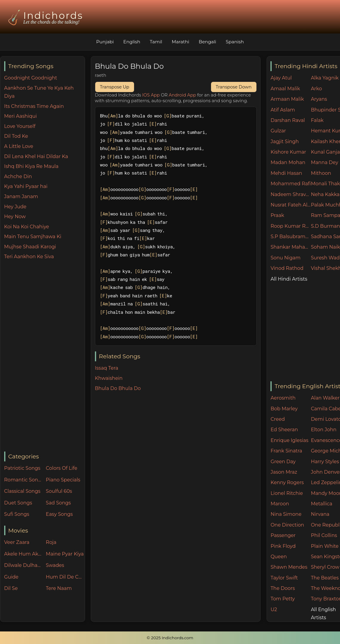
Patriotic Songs (22, 468)
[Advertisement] (44, 356)
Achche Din (18, 176)
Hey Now (15, 217)
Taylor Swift (284, 578)
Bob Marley (284, 409)
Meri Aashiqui (20, 116)
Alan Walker (325, 398)
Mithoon (321, 173)
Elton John (324, 430)
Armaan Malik (287, 99)
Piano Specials (63, 480)
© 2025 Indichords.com (170, 638)
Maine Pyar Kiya (65, 554)
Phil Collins (324, 535)
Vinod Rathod (287, 268)
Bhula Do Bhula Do (118, 388)
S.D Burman (325, 226)
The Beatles (325, 578)
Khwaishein (109, 378)
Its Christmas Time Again (34, 106)
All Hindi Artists (289, 279)
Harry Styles (325, 462)
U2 (274, 609)
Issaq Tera (107, 368)
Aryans (319, 99)
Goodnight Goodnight (31, 78)
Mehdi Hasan (286, 173)
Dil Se (11, 588)
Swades (55, 565)
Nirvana (320, 514)
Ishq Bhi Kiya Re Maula (31, 166)
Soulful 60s (59, 491)
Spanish (235, 42)
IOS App (151, 95)
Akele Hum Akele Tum (24, 554)
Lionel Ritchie (287, 493)
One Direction (287, 525)
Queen (279, 557)
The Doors (283, 588)
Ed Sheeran (284, 430)
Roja (51, 542)
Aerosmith (283, 398)
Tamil (156, 42)
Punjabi (105, 42)
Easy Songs (59, 514)
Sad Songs (59, 503)
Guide (11, 577)
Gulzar (278, 131)
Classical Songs (22, 491)
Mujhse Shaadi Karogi (30, 247)
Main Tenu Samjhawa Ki (33, 237)
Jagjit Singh (284, 142)
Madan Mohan (288, 162)
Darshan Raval (288, 120)
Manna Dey (324, 162)
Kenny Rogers (287, 482)
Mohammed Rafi (291, 184)
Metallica (321, 504)
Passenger (283, 535)
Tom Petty (283, 599)
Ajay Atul (281, 78)
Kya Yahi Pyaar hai (26, 186)
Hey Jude (15, 207)
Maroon (280, 504)
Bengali (207, 42)
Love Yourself (20, 126)
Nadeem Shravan (291, 194)
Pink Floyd (283, 546)
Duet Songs (18, 503)
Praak (277, 215)
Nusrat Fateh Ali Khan (291, 205)
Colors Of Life (62, 468)
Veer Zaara (17, 542)
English (132, 42)
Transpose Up (115, 87)
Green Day (283, 462)
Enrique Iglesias (289, 440)
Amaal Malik (285, 89)
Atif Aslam (283, 110)
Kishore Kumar (288, 152)
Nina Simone (286, 514)
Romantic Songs (24, 480)
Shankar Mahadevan (291, 247)
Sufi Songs (17, 514)
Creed (278, 419)
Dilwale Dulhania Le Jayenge (24, 565)
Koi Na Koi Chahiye (27, 227)
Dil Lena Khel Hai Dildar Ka (36, 156)
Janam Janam (21, 196)
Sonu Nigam (285, 258)
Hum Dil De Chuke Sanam (65, 577)
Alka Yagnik (325, 78)
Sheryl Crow (325, 567)
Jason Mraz (284, 472)
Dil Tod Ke (16, 136)
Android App (182, 95)
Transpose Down (234, 87)
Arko (316, 89)
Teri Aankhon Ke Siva (29, 257)
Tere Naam (59, 588)
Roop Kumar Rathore (291, 226)
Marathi (180, 42)
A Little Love (19, 146)
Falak (317, 120)
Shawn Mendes (289, 567)
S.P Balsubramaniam (291, 237)
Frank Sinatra (286, 451)
